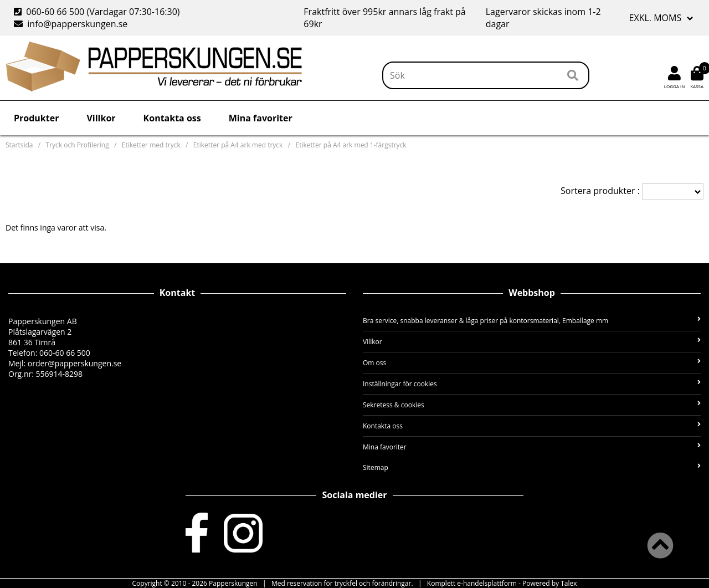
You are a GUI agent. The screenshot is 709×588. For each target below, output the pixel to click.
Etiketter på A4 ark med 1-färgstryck (351, 145)
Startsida (19, 145)
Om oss (532, 363)
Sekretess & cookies (532, 405)
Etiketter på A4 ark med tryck (238, 145)
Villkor (101, 118)
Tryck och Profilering (78, 145)
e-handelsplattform (487, 583)
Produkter (36, 118)
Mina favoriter (261, 118)
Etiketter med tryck (151, 145)
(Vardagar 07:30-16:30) (98, 12)
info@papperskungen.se (77, 24)
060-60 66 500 (55, 12)
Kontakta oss (172, 118)
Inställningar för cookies (532, 384)
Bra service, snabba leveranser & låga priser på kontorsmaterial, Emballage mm (532, 321)
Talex (569, 583)
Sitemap (532, 467)
